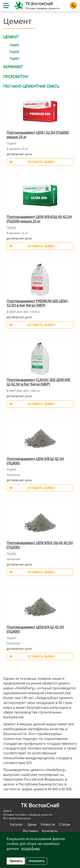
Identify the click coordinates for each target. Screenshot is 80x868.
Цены (32, 824)
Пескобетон (16, 76)
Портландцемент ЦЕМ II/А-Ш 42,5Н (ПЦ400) (35, 629)
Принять (16, 861)
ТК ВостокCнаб (39, 4)
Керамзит (13, 67)
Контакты (50, 831)
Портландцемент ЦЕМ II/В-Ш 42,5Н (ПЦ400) (35, 461)
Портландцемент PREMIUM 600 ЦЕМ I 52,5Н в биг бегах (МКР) (37, 303)
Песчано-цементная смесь (31, 86)
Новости (48, 824)
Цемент (11, 37)
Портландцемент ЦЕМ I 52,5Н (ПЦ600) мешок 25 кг (38, 135)
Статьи (65, 824)
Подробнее (30, 849)
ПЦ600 (14, 59)
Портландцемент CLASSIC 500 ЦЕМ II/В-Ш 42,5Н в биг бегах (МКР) (39, 382)
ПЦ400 (14, 45)
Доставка (30, 831)
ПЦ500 (14, 52)
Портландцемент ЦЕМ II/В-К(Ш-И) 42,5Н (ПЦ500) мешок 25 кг (39, 219)
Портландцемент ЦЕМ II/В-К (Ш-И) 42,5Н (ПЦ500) (40, 545)
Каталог (17, 824)
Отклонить (36, 861)
